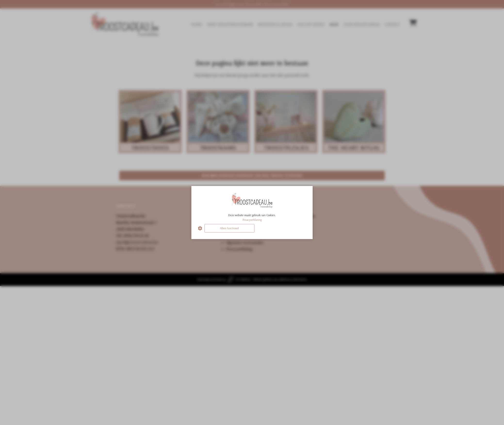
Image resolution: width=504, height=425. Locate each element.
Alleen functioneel (229, 228)
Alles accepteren (281, 228)
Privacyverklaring (252, 220)
